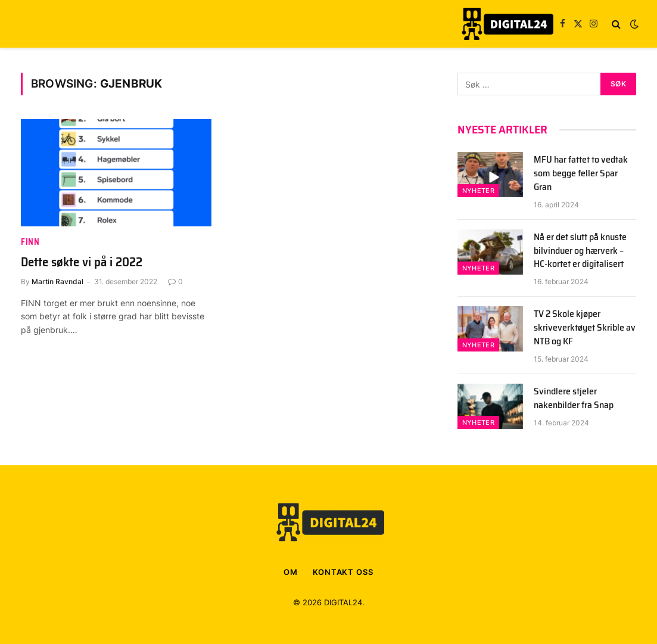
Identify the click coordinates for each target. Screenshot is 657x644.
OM (291, 572)
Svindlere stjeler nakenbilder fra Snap (574, 399)
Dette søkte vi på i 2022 (82, 262)
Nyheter (478, 191)
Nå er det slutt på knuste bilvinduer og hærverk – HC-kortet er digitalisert (580, 251)
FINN (30, 242)
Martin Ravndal (57, 281)
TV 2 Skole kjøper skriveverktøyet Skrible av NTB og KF (585, 328)
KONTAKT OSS (343, 572)
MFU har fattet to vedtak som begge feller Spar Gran (581, 174)
